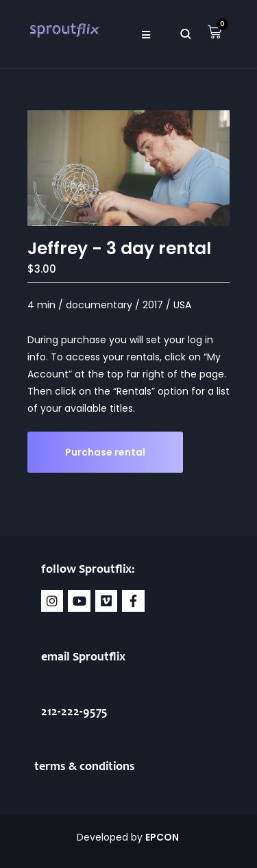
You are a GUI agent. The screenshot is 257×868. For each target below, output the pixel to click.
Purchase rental (105, 452)
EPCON (163, 837)
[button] (146, 34)
